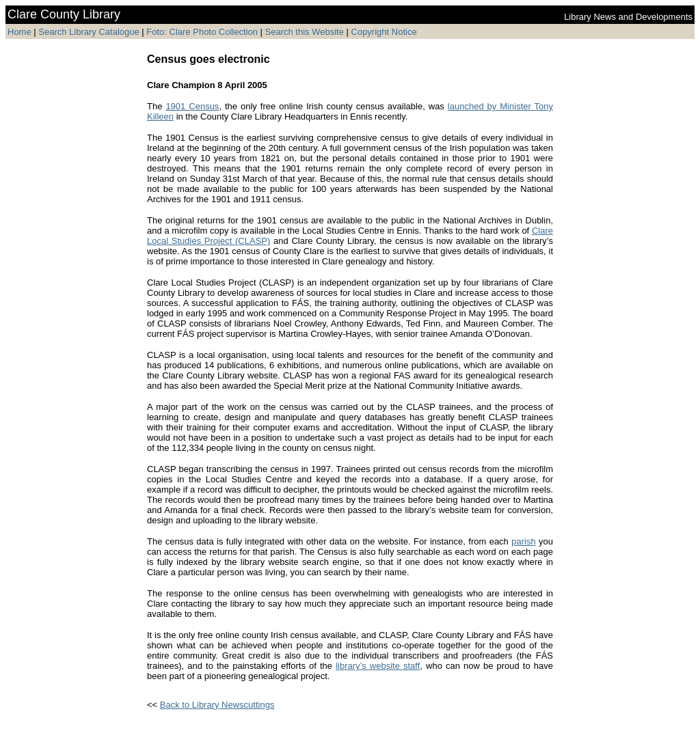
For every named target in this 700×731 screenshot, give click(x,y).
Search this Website (303, 32)
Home (19, 32)
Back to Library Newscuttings (217, 705)
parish (523, 541)
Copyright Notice (384, 32)
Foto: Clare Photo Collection (203, 32)
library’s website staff (378, 666)
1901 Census (192, 106)
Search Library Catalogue (89, 32)
